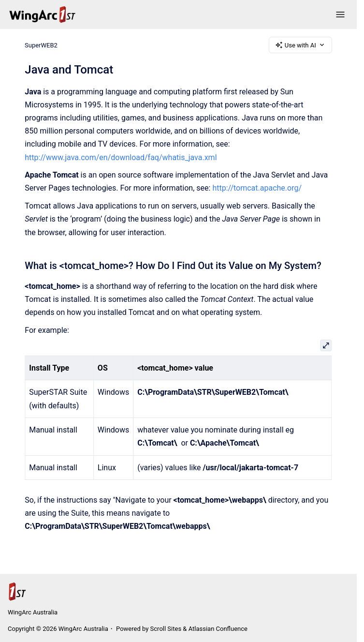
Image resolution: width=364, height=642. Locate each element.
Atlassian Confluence (218, 629)
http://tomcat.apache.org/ (257, 188)
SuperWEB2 (41, 45)
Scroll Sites (166, 629)
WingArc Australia (33, 612)
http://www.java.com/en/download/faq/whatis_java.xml (121, 157)
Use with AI (300, 45)
